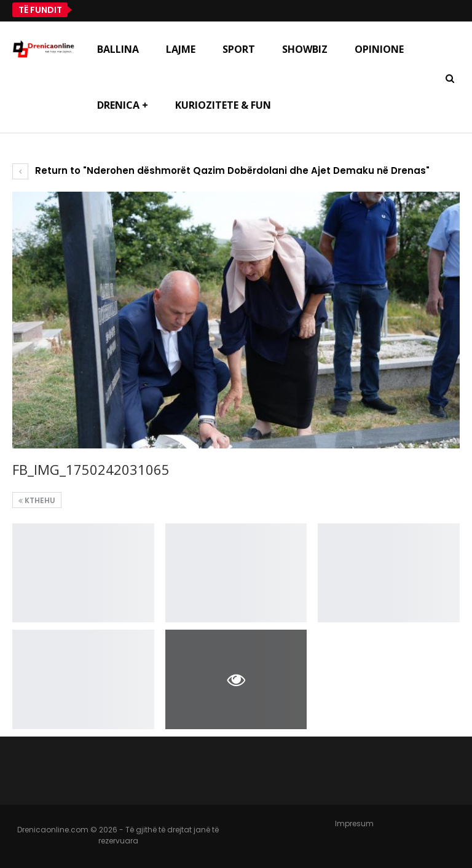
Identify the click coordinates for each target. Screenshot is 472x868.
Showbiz (305, 49)
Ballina (118, 49)
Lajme (181, 49)
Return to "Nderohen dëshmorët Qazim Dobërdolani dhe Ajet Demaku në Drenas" (221, 170)
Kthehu (37, 500)
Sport (239, 49)
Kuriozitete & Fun (223, 105)
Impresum (354, 823)
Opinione (379, 49)
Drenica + (123, 105)
